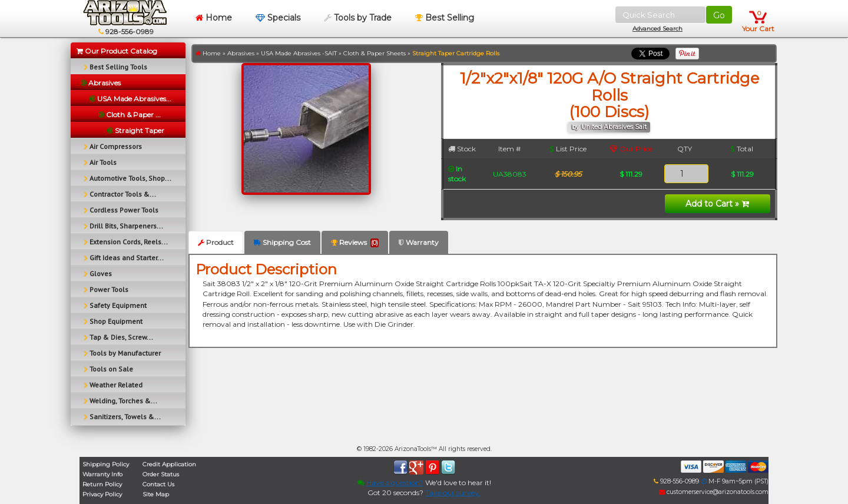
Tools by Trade (358, 18)
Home (214, 18)
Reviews (355, 243)
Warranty (419, 242)
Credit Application (169, 464)
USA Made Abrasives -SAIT (299, 53)
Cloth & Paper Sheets (375, 53)
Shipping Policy (106, 464)
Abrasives (241, 53)
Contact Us (158, 484)
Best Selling (445, 18)
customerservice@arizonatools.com (714, 492)
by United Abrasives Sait (609, 127)
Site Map (156, 494)
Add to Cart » (717, 204)
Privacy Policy (102, 494)
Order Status (161, 474)
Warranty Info (102, 474)
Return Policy (102, 484)
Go (719, 15)
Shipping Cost (282, 242)
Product (216, 242)
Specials (278, 18)
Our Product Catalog (117, 51)
